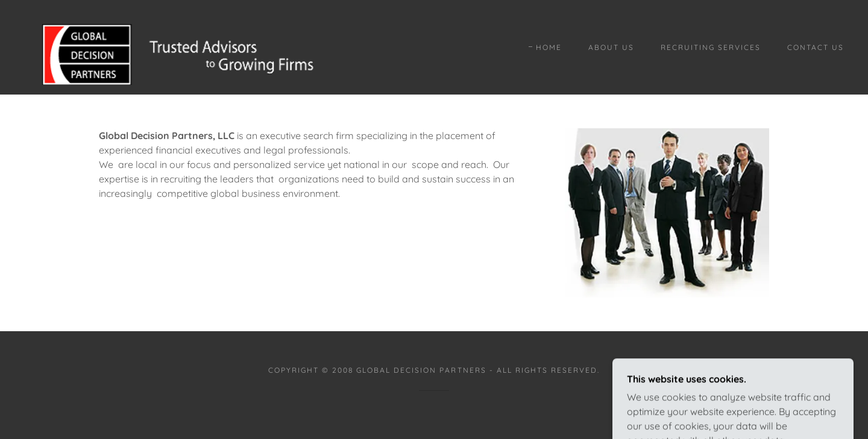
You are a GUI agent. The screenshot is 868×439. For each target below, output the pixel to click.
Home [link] (549, 47)
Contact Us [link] (816, 47)
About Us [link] (611, 47)
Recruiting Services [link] (711, 47)
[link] (171, 46)
